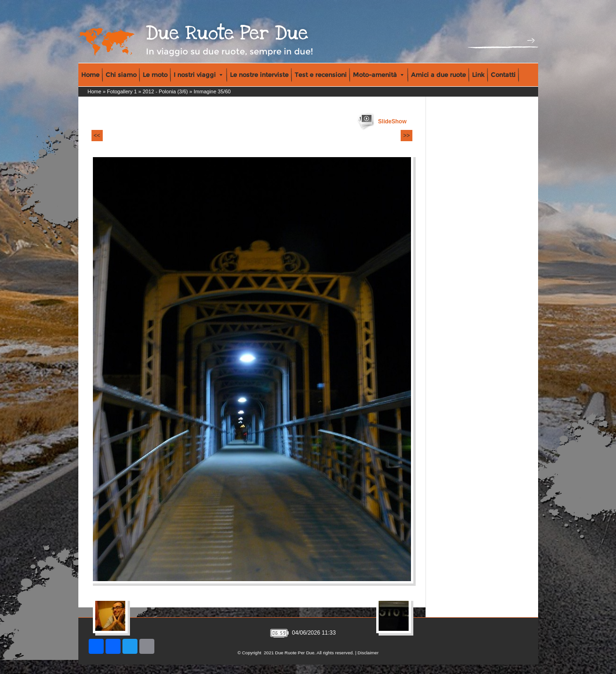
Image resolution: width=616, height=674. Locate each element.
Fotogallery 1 (122, 91)
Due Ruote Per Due (227, 33)
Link (478, 75)
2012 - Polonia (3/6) (165, 91)
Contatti (503, 75)
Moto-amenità (378, 75)
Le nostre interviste (259, 75)
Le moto (155, 75)
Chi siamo (121, 75)
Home (90, 75)
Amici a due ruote (438, 75)
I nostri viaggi (198, 75)
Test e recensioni (321, 75)
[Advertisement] (468, 160)
